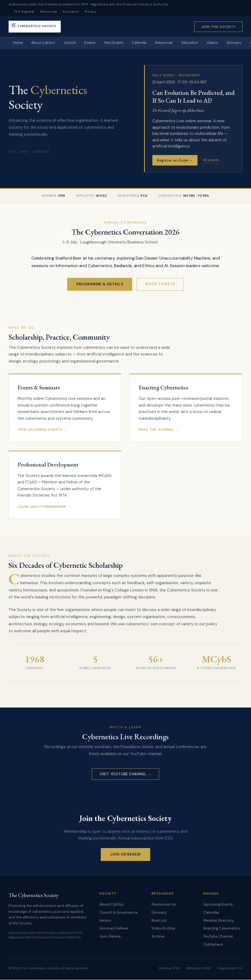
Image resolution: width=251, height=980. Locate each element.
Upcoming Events (218, 905)
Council (73, 43)
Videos (226, 43)
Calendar (148, 43)
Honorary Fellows (114, 929)
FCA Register (24, 12)
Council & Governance (119, 913)
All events (211, 160)
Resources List (164, 905)
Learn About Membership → (44, 507)
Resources (49, 12)
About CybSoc (45, 43)
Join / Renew (110, 937)
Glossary (159, 913)
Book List (159, 921)
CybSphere (213, 945)
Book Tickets (160, 284)
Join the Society (218, 27)
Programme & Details (100, 284)
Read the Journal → (159, 430)
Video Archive (163, 929)
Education (71, 12)
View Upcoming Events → (42, 430)
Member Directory (219, 921)
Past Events (121, 43)
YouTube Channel (218, 937)
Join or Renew (126, 855)
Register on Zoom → (175, 161)
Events (95, 43)
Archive (158, 937)
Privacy (90, 12)
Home (18, 43)
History (105, 921)
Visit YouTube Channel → (125, 774)
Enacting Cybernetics (222, 929)
